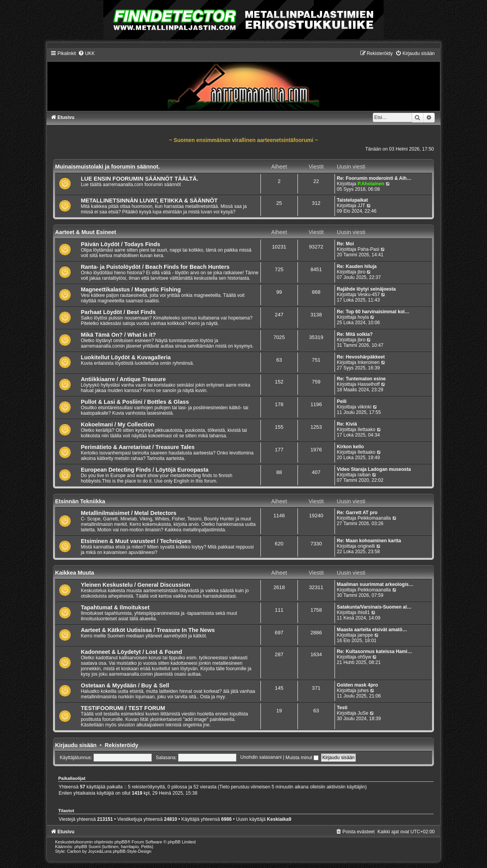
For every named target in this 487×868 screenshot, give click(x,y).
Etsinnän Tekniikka (80, 501)
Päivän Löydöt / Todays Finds (120, 244)
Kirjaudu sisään (76, 745)
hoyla (363, 317)
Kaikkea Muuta (74, 573)
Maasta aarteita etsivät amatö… (372, 630)
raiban (364, 475)
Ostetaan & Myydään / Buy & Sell (125, 685)
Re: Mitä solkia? (355, 334)
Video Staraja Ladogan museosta (374, 469)
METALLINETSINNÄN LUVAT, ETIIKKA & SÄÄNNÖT (149, 201)
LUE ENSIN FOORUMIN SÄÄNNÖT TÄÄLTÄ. (139, 179)
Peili (342, 401)
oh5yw (364, 657)
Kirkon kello (350, 447)
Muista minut (302, 758)
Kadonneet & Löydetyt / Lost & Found (131, 652)
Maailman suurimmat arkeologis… (375, 584)
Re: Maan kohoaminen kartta (369, 541)
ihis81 (364, 612)
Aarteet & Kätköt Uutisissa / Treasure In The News (148, 630)
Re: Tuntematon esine (361, 379)
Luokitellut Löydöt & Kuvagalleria (126, 357)
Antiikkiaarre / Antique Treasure (123, 379)
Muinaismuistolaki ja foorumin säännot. (107, 167)
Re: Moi (345, 244)
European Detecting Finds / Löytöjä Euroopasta (144, 470)
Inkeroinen (368, 362)
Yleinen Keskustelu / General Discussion (135, 585)
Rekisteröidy (122, 745)
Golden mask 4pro (358, 685)
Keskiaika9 (279, 819)
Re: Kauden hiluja (357, 266)
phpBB (121, 842)
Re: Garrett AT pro (357, 513)
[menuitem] (86, 53)
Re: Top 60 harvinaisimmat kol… (373, 312)
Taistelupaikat (352, 200)
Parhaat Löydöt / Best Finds (118, 312)
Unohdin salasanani (261, 758)
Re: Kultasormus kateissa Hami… (375, 651)
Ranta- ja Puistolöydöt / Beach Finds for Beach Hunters (155, 267)
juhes (363, 690)
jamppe (365, 635)
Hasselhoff (369, 384)
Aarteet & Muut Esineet (86, 232)
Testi (342, 708)
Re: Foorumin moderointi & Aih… (374, 178)
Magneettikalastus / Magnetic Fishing (131, 289)
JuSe (363, 713)
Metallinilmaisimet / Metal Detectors (128, 513)
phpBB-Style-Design (132, 851)
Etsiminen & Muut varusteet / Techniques (136, 541)
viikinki (365, 407)
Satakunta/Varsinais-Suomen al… (374, 607)
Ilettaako (367, 430)
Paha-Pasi (368, 249)
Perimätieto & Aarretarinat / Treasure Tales (138, 447)
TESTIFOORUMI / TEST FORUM (123, 708)
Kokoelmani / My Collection (118, 424)
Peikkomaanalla (374, 518)
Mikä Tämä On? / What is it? (118, 335)
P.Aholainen (371, 184)
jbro (361, 272)
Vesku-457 (369, 295)
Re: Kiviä (347, 424)
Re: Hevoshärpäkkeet (361, 357)
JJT (361, 206)
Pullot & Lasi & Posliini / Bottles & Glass (135, 402)
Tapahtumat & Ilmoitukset (115, 607)
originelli (366, 546)
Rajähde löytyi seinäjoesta (366, 289)
